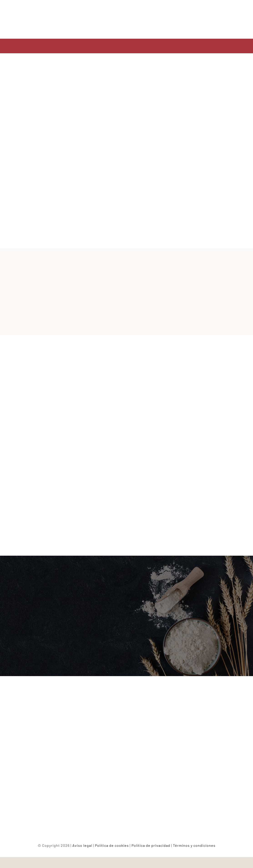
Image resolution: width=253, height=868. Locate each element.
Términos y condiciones (194, 845)
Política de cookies (112, 845)
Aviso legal (82, 845)
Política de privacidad (151, 845)
